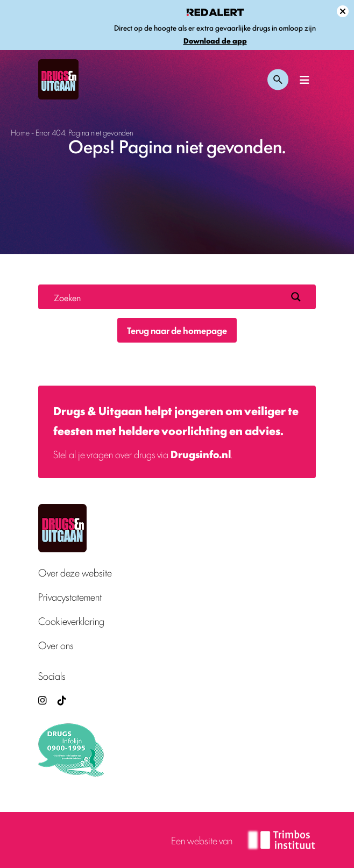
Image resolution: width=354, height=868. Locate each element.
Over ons (56, 645)
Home (20, 132)
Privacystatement (70, 597)
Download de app (215, 41)
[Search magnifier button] (296, 297)
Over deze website (75, 572)
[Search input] (168, 297)
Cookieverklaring (71, 621)
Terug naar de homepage (177, 330)
